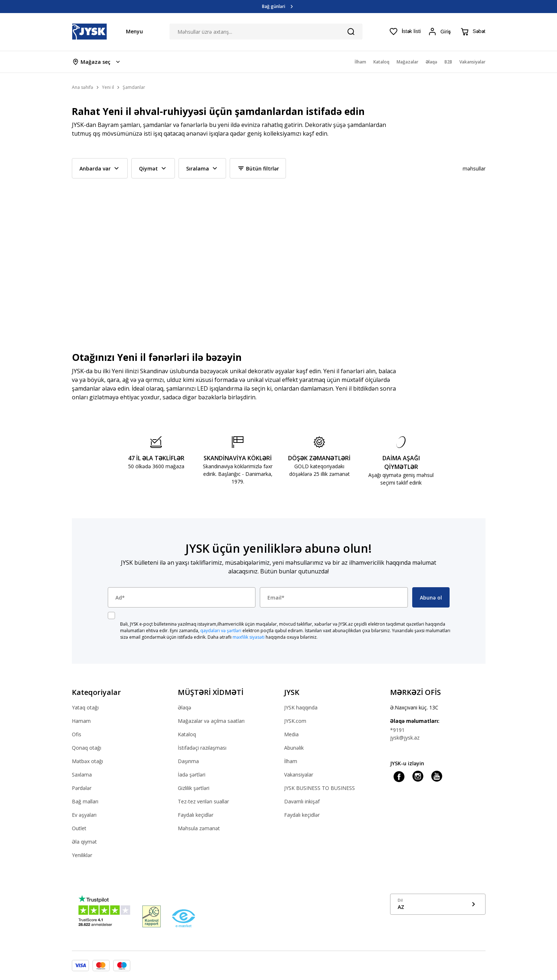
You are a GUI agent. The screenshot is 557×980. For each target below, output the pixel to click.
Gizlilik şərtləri (194, 788)
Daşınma (188, 761)
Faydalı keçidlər (196, 815)
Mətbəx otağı (87, 761)
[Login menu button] (441, 32)
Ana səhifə (83, 87)
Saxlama (82, 775)
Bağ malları (85, 801)
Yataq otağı (85, 707)
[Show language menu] (438, 904)
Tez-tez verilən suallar (203, 801)
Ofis (77, 734)
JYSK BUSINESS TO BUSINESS (320, 788)
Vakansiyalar (299, 775)
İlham (291, 761)
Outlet (79, 828)
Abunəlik (294, 748)
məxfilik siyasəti (249, 637)
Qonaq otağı (87, 748)
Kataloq (187, 734)
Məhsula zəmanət (199, 828)
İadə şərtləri (192, 775)
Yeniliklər (82, 855)
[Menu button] (131, 31)
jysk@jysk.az (405, 738)
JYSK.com (295, 721)
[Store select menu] (97, 62)
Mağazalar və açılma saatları (211, 721)
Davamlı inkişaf (302, 801)
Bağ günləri (274, 6)
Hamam (81, 721)
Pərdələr (82, 788)
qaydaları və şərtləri (221, 631)
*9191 (397, 730)
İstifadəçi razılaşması (202, 748)
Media (291, 734)
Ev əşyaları (84, 815)
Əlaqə (185, 707)
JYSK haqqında (301, 707)
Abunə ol (431, 598)
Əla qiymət (84, 842)
